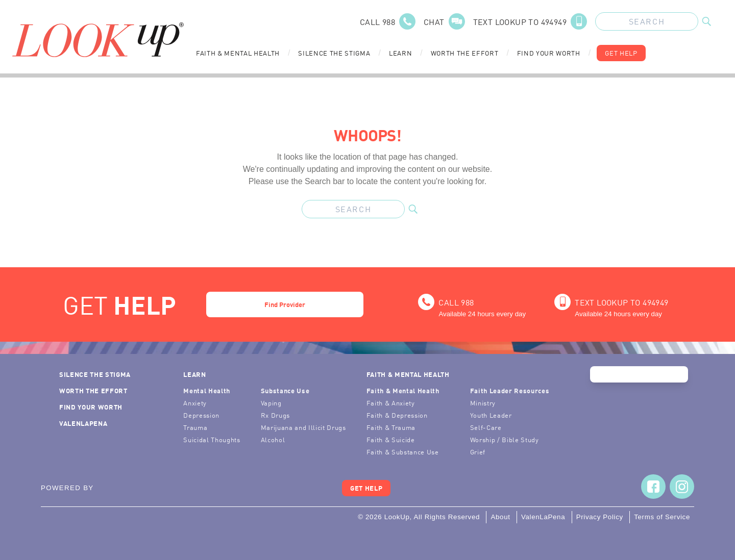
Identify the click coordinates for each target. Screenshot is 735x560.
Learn (400, 53)
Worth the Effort (465, 53)
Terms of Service (662, 517)
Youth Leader (491, 415)
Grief (478, 452)
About (500, 517)
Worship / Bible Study (505, 439)
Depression (201, 415)
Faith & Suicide (391, 439)
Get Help (621, 53)
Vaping (271, 403)
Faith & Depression (397, 415)
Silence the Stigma (334, 53)
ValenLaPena (83, 423)
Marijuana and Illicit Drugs (303, 427)
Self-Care (486, 427)
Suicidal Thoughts (212, 439)
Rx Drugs (275, 415)
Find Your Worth (549, 53)
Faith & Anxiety (391, 403)
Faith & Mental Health (238, 53)
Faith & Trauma (391, 427)
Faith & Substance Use (403, 452)
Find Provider (285, 304)
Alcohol (273, 439)
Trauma (195, 427)
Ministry (483, 403)
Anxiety (195, 403)
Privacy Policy (600, 517)
